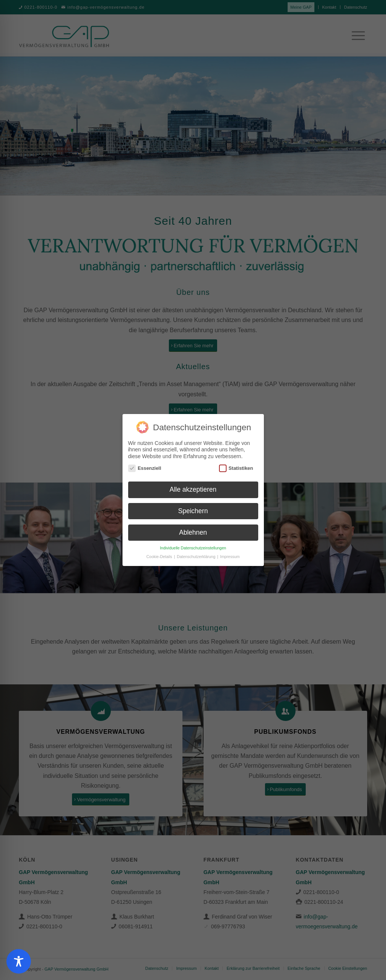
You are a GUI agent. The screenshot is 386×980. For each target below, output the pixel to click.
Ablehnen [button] (193, 532)
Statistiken (236, 468)
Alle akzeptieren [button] (193, 489)
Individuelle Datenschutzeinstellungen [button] (193, 548)
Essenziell (145, 468)
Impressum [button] (230, 557)
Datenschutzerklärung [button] (197, 557)
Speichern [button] (193, 511)
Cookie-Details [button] (160, 557)
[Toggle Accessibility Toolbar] (19, 961)
